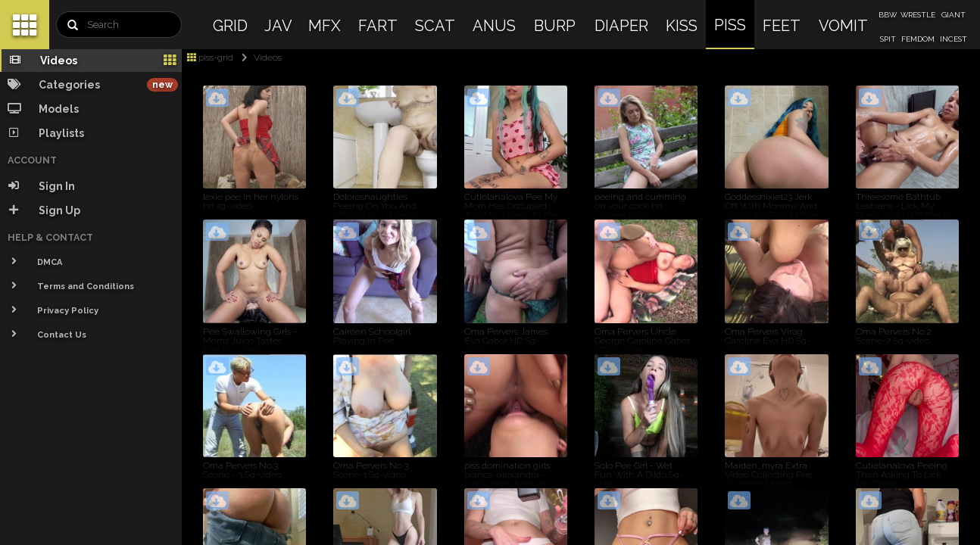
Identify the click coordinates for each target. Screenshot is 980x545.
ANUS (494, 26)
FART (378, 26)
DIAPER (621, 26)
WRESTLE (918, 15)
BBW (888, 15)
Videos (259, 58)
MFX (325, 26)
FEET (782, 26)
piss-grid (210, 58)
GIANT (953, 15)
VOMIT (843, 26)
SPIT (888, 39)
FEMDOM (918, 39)
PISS (730, 25)
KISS (682, 26)
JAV (278, 26)
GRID (230, 26)
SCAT (435, 26)
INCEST (953, 39)
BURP (555, 26)
